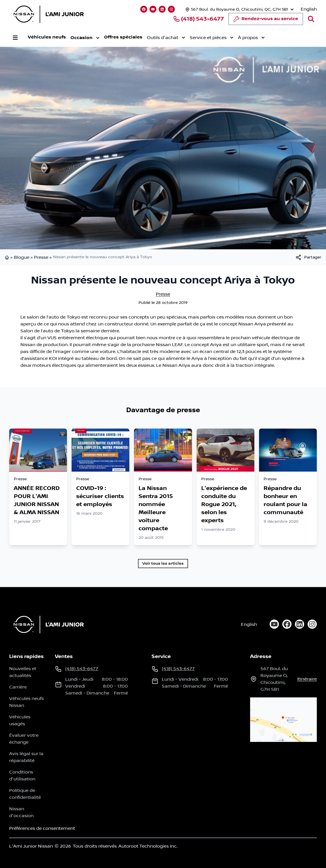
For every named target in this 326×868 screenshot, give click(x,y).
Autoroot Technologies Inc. (148, 846)
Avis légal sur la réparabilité (26, 757)
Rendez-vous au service (266, 20)
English (309, 9)
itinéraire (307, 679)
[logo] (49, 14)
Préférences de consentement (42, 828)
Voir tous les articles (163, 563)
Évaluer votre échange (24, 739)
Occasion (85, 38)
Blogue (22, 257)
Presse (41, 257)
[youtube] (274, 624)
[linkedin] (300, 624)
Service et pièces (211, 38)
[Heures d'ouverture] (239, 9)
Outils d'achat (166, 38)
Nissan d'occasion (21, 812)
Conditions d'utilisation (22, 776)
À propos (251, 38)
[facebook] (287, 624)
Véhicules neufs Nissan (26, 702)
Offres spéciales (123, 37)
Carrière (18, 687)
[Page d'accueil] (47, 624)
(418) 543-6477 (199, 19)
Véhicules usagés (20, 720)
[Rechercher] (311, 19)
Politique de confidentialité (25, 794)
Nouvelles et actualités (23, 672)
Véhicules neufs (47, 37)
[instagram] (312, 624)
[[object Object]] (308, 257)
